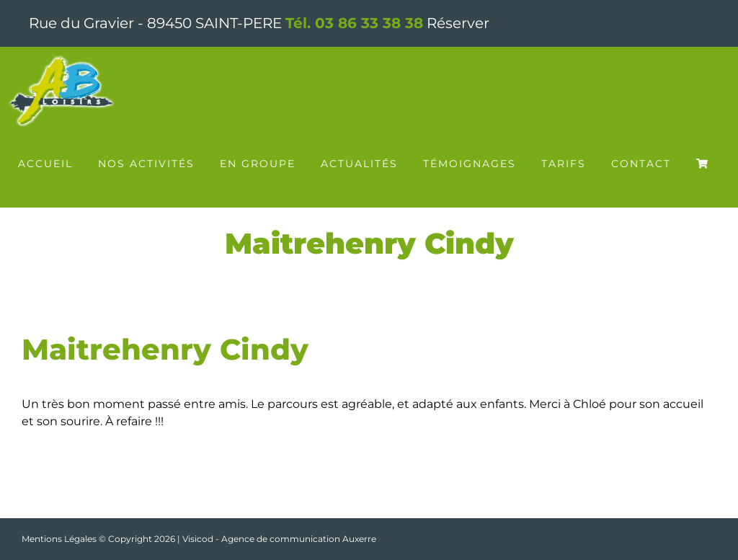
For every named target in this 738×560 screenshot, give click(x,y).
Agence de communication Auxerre (299, 539)
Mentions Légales (59, 539)
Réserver (458, 23)
